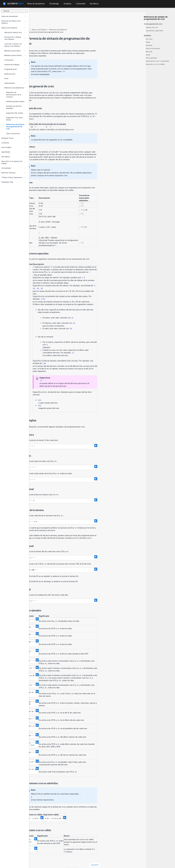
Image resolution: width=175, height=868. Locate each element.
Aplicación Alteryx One (15, 32)
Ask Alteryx (13, 157)
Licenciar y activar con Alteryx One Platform (15, 45)
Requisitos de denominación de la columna (14, 95)
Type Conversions (16, 133)
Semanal (149, 45)
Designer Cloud (13, 138)
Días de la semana (153, 48)
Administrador (15, 83)
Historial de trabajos (15, 65)
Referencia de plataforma (15, 88)
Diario (148, 42)
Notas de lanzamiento (13, 16)
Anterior (37, 858)
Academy (67, 4)
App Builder (13, 152)
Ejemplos (148, 35)
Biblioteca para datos (15, 51)
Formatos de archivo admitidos (14, 107)
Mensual (149, 52)
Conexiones (15, 60)
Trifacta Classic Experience (13, 177)
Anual (148, 55)
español (102, 863)
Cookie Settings (82, 863)
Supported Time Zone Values (14, 119)
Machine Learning (13, 173)
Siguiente (124, 858)
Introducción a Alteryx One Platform (15, 38)
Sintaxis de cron (152, 27)
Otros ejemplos (151, 58)
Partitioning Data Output (15, 101)
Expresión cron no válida (155, 64)
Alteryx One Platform (13, 28)
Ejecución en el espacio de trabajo (13, 162)
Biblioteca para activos (15, 55)
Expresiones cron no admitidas (157, 61)
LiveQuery (13, 143)
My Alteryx (94, 4)
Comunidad (81, 4)
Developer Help (13, 182)
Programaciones (15, 69)
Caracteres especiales (154, 31)
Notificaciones (10, 74)
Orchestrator (13, 168)
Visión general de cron (153, 24)
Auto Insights (13, 147)
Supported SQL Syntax (15, 113)
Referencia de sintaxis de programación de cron (15, 127)
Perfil (15, 78)
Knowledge (54, 4)
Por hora (149, 39)
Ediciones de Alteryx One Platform (13, 22)
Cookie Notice (63, 863)
